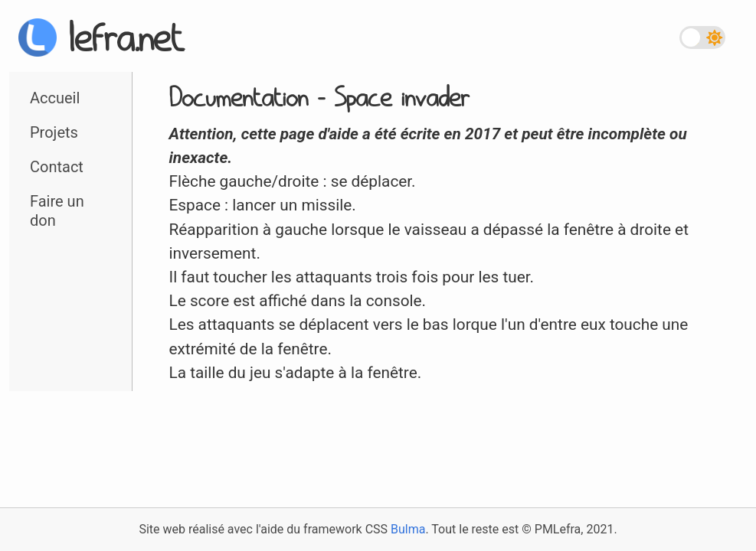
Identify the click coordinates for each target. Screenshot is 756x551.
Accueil (55, 98)
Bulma (408, 529)
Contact (57, 167)
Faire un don (57, 211)
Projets (54, 132)
